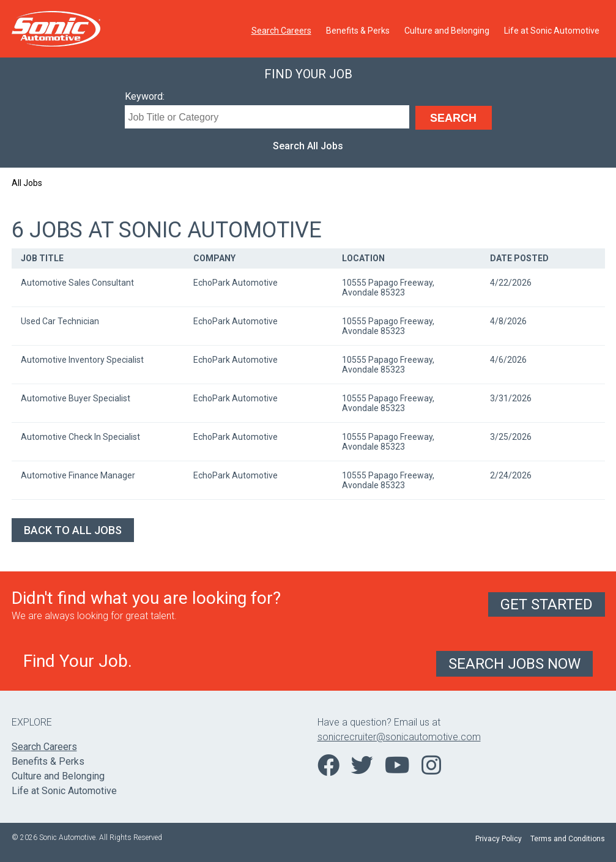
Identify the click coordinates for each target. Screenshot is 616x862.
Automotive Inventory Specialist (82, 360)
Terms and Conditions (568, 839)
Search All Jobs (308, 146)
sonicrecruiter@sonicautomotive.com (399, 737)
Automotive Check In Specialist (80, 437)
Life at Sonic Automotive (552, 31)
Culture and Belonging (447, 31)
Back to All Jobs (73, 530)
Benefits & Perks (358, 31)
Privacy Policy (499, 839)
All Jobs (27, 183)
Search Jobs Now (514, 664)
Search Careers (281, 31)
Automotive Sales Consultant (77, 283)
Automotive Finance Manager (78, 475)
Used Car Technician (60, 321)
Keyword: (145, 96)
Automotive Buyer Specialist (76, 398)
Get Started (547, 604)
